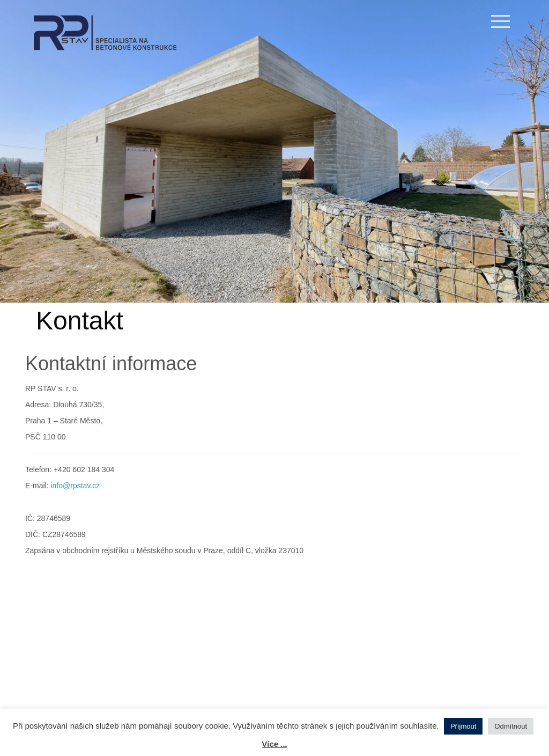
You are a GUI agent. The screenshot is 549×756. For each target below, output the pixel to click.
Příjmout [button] (463, 726)
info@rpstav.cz (75, 486)
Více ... (274, 744)
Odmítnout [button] (511, 726)
